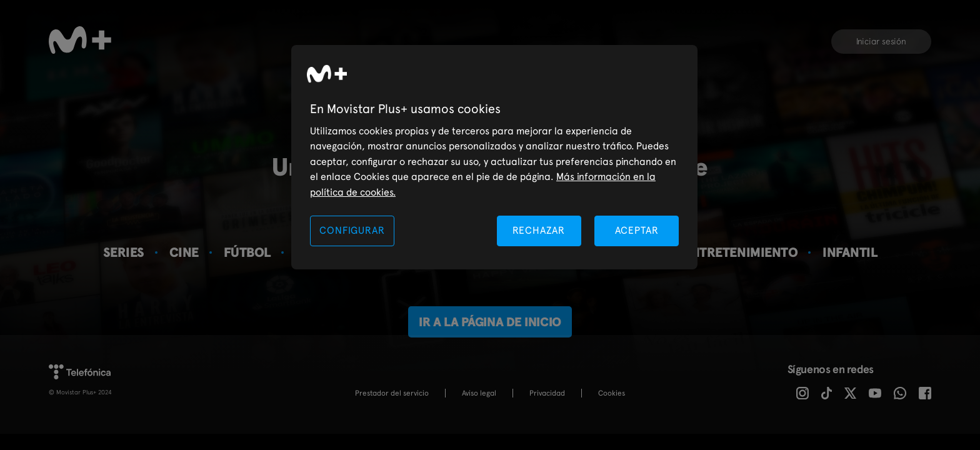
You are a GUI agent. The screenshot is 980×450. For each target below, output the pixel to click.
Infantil (850, 252)
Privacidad (547, 393)
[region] (494, 157)
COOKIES (612, 393)
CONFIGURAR (352, 230)
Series (124, 252)
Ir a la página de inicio (490, 322)
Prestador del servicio (392, 393)
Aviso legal (479, 393)
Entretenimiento (740, 252)
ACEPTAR (637, 230)
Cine (184, 252)
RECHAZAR (539, 230)
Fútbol (247, 252)
